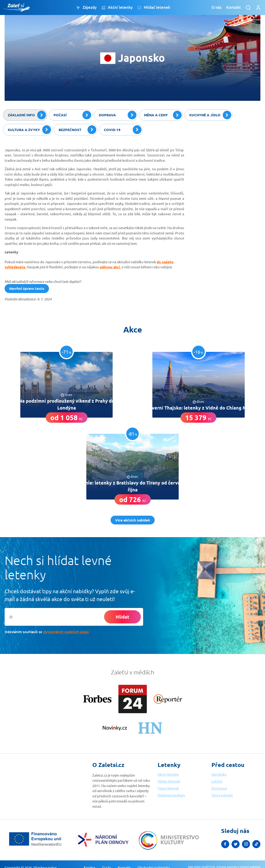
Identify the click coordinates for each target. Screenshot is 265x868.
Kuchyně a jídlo (210, 115)
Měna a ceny (163, 115)
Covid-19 (123, 130)
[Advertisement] (226, 173)
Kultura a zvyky (29, 130)
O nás (217, 7)
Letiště (217, 781)
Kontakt (233, 7)
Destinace (219, 788)
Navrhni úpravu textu (27, 288)
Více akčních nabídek (133, 520)
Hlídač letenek (154, 7)
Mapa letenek (168, 788)
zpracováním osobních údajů (66, 632)
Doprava (118, 115)
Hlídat (122, 617)
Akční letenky (117, 7)
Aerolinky (219, 774)
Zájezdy (86, 7)
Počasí (72, 115)
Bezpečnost (77, 130)
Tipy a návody (222, 795)
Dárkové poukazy (171, 795)
